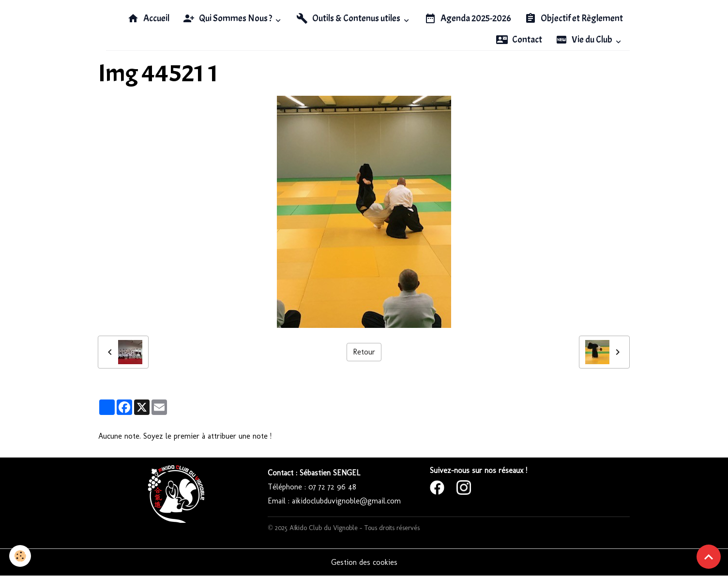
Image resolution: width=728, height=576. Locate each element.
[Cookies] (21, 556)
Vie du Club (585, 40)
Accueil (148, 18)
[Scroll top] (709, 557)
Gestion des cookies (364, 562)
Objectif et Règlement (574, 18)
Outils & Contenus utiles (349, 18)
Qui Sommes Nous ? (228, 18)
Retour (364, 352)
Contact (519, 40)
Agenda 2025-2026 (468, 18)
